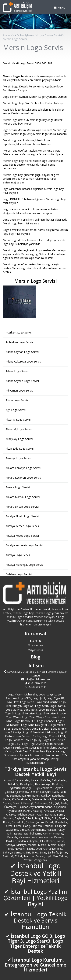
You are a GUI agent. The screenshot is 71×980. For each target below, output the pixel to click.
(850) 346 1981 (36, 683)
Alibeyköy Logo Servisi (19, 439)
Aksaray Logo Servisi (18, 420)
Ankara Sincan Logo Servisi (22, 507)
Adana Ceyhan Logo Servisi (22, 352)
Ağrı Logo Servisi (16, 410)
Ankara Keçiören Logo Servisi (24, 478)
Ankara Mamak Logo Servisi (23, 497)
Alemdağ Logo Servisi (19, 429)
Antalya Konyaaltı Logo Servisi (24, 545)
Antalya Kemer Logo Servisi (23, 526)
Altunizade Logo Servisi (20, 449)
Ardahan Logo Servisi (19, 574)
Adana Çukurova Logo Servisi (24, 361)
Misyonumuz (35, 650)
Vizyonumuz (36, 645)
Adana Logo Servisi (17, 371)
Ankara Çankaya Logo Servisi (23, 468)
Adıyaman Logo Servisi (20, 391)
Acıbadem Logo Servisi (20, 342)
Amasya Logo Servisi (18, 458)
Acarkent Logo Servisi (19, 332)
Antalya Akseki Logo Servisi (22, 516)
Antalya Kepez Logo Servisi (22, 536)
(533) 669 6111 (35, 687)
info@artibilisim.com (36, 679)
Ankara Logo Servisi (18, 487)
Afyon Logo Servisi (17, 400)
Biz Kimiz (35, 641)
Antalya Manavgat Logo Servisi (25, 565)
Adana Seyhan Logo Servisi (22, 381)
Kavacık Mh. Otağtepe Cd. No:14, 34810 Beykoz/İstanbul (36, 674)
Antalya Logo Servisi (18, 555)
